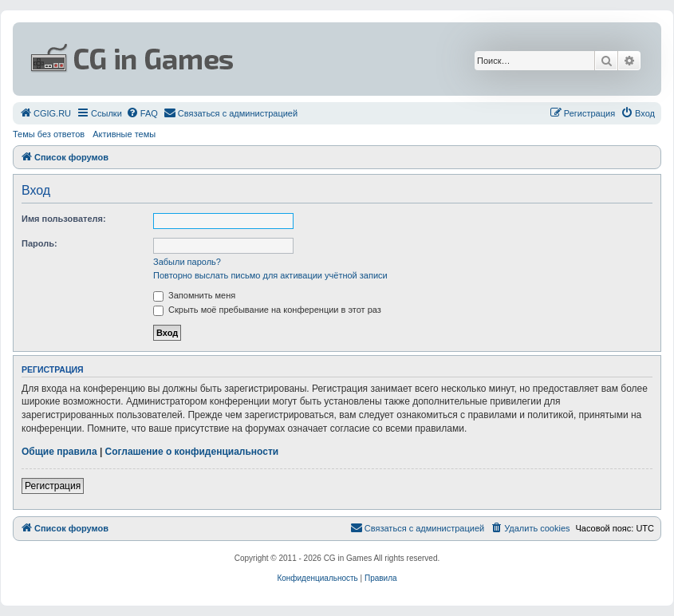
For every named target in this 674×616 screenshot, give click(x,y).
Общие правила (59, 452)
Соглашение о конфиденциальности (192, 452)
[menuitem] (45, 113)
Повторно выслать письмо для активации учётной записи (270, 275)
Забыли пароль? (187, 262)
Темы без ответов (49, 134)
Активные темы (124, 134)
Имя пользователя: (64, 219)
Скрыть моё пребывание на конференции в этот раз (267, 310)
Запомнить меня (194, 295)
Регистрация (53, 486)
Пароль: (39, 243)
